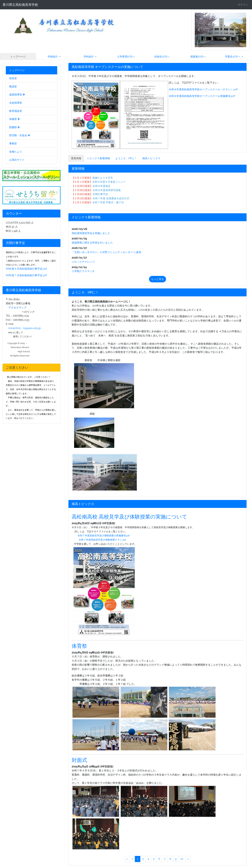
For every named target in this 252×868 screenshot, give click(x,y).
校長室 (13, 78)
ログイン (243, 5)
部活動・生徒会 (20, 135)
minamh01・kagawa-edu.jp (25, 328)
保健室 (14, 119)
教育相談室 (16, 111)
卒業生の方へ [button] (233, 57)
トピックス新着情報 (98, 158)
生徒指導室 (16, 103)
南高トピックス (151, 158)
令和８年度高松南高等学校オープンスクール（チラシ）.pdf (203, 89)
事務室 (13, 144)
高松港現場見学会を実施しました (91, 233)
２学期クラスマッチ (83, 271)
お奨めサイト (17, 160)
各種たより (16, 152)
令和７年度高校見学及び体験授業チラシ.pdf (102, 540)
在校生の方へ (162, 57)
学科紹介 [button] (89, 57)
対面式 (79, 760)
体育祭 (79, 646)
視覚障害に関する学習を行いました (92, 243)
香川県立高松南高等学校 (20, 5)
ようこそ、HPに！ (126, 158)
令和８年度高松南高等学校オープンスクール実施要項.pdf (202, 96)
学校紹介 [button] (53, 57)
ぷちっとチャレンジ (83, 262)
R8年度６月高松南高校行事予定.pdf (26, 269)
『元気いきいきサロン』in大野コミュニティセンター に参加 (106, 252)
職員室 (13, 87)
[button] (199, 30)
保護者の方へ (198, 57)
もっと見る (157, 279)
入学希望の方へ (126, 57)
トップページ (18, 57)
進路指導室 (17, 95)
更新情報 (76, 158)
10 (182, 859)
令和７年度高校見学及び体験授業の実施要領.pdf (104, 536)
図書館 (14, 127)
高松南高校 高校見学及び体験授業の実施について (129, 517)
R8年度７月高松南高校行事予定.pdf (26, 275)
